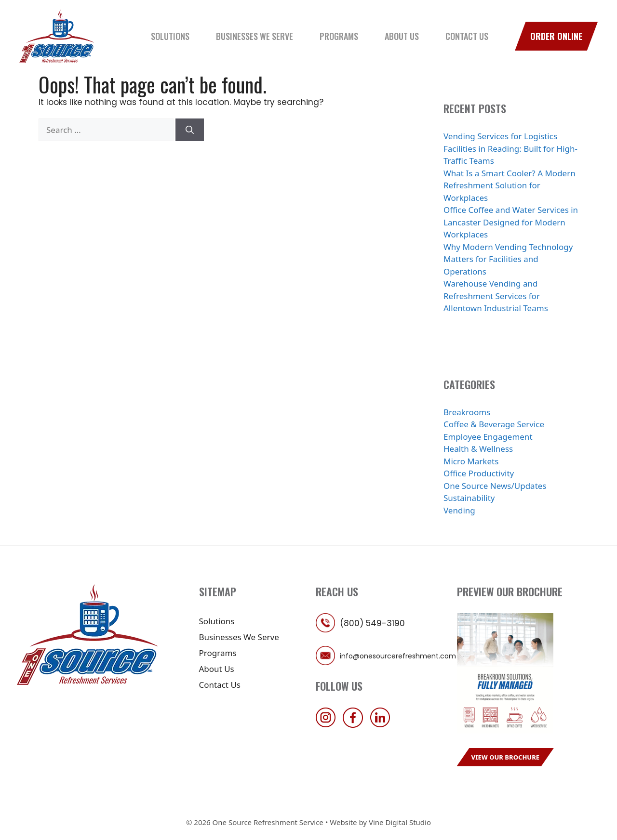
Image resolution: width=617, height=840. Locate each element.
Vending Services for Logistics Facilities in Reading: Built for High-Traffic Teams (510, 148)
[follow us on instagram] (328, 725)
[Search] (190, 130)
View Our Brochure (506, 757)
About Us (402, 36)
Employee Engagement (488, 437)
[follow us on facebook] (355, 725)
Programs (339, 36)
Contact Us (467, 36)
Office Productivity (479, 473)
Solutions (170, 36)
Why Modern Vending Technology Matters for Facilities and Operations (508, 259)
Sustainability (469, 498)
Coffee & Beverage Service (494, 424)
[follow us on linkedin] (383, 725)
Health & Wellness (478, 449)
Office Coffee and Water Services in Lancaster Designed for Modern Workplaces (511, 222)
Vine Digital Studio (400, 822)
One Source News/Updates (495, 486)
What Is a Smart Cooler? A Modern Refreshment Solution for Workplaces (510, 185)
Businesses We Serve (255, 36)
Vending (459, 510)
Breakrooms (467, 412)
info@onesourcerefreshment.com (398, 656)
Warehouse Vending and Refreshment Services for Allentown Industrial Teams (496, 296)
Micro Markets (471, 461)
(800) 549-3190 (372, 623)
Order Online (556, 36)
